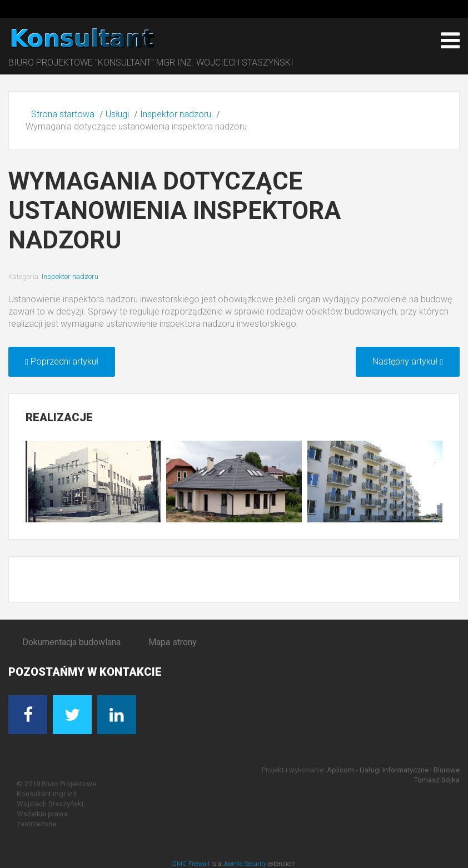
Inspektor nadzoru (70, 276)
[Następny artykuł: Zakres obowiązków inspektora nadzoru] (408, 362)
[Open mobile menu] (450, 41)
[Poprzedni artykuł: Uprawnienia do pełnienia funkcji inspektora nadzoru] (62, 362)
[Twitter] (72, 715)
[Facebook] (28, 715)
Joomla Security (245, 864)
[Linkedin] (117, 715)
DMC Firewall (191, 864)
